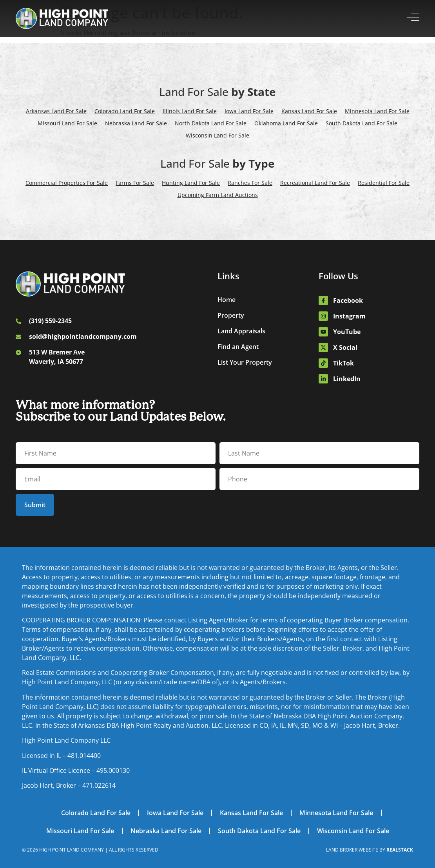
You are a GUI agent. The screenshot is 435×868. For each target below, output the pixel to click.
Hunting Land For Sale (191, 183)
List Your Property (245, 362)
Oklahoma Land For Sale (286, 123)
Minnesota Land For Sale (377, 111)
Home (227, 300)
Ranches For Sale (250, 183)
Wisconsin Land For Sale (217, 135)
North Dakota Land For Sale (211, 123)
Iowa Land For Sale (249, 111)
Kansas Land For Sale (309, 111)
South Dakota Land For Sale (362, 123)
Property (231, 315)
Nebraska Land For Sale (136, 123)
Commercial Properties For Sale (67, 183)
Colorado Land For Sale (125, 111)
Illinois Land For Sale (190, 111)
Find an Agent (238, 347)
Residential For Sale (384, 183)
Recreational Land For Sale (315, 183)
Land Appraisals (241, 331)
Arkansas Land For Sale (56, 111)
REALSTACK (400, 850)
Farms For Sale (135, 183)
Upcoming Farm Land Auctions (218, 195)
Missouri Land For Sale (67, 123)
